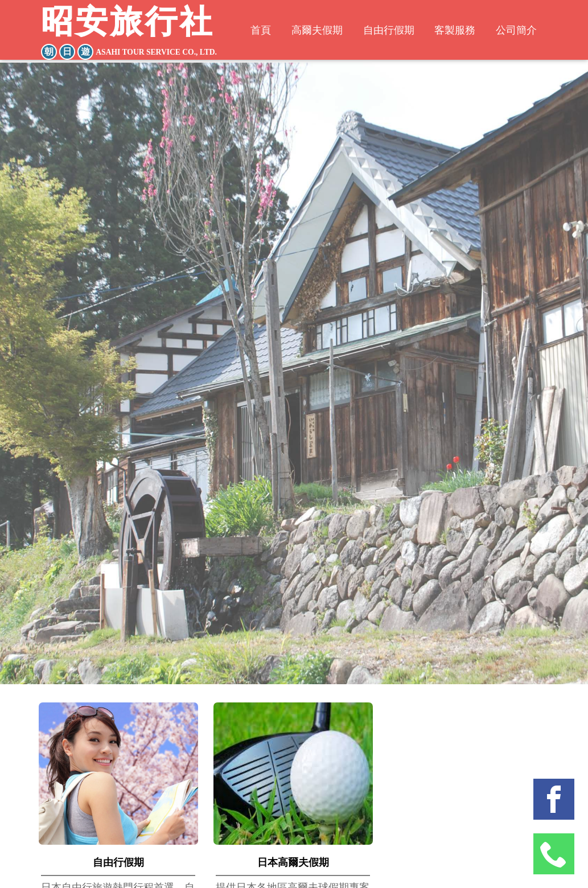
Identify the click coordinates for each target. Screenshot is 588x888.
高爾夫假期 (312, 32)
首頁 (253, 32)
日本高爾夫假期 (293, 862)
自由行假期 (388, 32)
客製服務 (459, 32)
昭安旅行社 (131, 34)
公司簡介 (524, 32)
